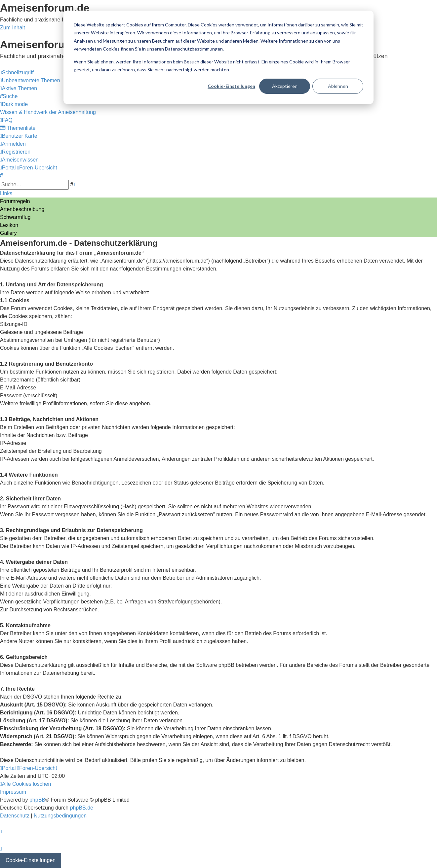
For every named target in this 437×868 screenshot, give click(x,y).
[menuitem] (30, 80)
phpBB (37, 800)
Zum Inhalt (13, 28)
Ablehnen (338, 86)
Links (6, 193)
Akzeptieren (285, 86)
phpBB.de (82, 808)
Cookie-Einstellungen (231, 86)
